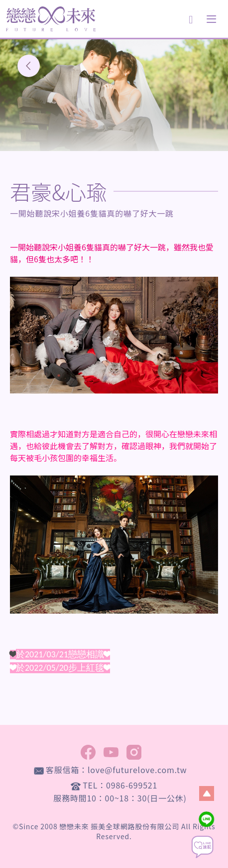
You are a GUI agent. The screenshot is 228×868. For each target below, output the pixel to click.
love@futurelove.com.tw (137, 770)
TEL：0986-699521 (120, 785)
